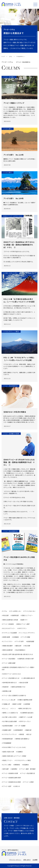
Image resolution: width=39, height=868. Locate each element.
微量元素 (29, 730)
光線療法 (20, 752)
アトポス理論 (26, 637)
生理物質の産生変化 (27, 713)
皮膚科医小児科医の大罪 (26, 659)
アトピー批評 (7, 786)
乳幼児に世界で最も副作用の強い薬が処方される (18, 654)
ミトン (14, 708)
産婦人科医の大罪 (8, 752)
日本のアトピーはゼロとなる (12, 674)
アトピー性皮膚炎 (8, 624)
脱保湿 (22, 734)
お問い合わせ (27, 860)
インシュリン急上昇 (9, 700)
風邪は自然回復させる (18, 687)
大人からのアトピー (9, 628)
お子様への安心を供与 (10, 717)
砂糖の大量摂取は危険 (25, 700)
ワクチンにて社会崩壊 (10, 633)
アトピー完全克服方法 (28, 773)
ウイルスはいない (30, 611)
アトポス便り (20, 641)
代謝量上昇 (6, 704)
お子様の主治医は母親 (10, 721)
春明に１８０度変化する (10, 713)
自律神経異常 (18, 730)
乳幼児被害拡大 (20, 650)
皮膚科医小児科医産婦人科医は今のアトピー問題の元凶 (18, 668)
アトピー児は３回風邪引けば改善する (14, 695)
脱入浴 (29, 734)
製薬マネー (25, 620)
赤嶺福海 (16, 637)
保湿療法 (26, 765)
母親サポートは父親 (26, 717)
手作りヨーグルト (25, 721)
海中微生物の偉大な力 (10, 683)
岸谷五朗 (6, 615)
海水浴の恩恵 (24, 683)
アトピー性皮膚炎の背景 (10, 773)
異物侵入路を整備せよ (23, 739)
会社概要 (35, 860)
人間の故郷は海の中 (29, 678)
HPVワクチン (22, 628)
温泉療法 (14, 769)
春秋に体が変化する (25, 708)
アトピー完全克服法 (9, 659)
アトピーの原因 (29, 782)
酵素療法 (17, 765)
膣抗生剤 (18, 646)
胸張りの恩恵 (17, 704)
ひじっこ (6, 708)
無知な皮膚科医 (8, 650)
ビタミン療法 (7, 765)
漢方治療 (6, 769)
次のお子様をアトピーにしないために (14, 747)
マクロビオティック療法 (23, 760)
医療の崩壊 (6, 637)
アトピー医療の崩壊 (9, 663)
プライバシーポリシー (15, 860)
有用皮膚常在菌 (8, 739)
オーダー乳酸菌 (20, 726)
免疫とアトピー (8, 760)
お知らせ (17, 786)
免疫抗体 (6, 687)
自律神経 (27, 704)
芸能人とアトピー (27, 615)
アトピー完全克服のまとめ (11, 678)
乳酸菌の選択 (7, 730)
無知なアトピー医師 (23, 624)
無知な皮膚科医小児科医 (10, 620)
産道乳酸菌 (31, 641)
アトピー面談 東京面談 (28, 769)
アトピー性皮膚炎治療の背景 (12, 778)
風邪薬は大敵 (7, 691)
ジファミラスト (8, 641)
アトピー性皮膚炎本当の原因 (12, 782)
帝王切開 (27, 646)
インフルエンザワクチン (27, 633)
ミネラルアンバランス (10, 734)
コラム (5, 611)
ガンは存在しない (16, 611)
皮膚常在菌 (15, 615)
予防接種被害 (7, 743)
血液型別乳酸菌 (8, 726)
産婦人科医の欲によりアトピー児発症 (14, 756)
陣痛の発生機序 (8, 646)
